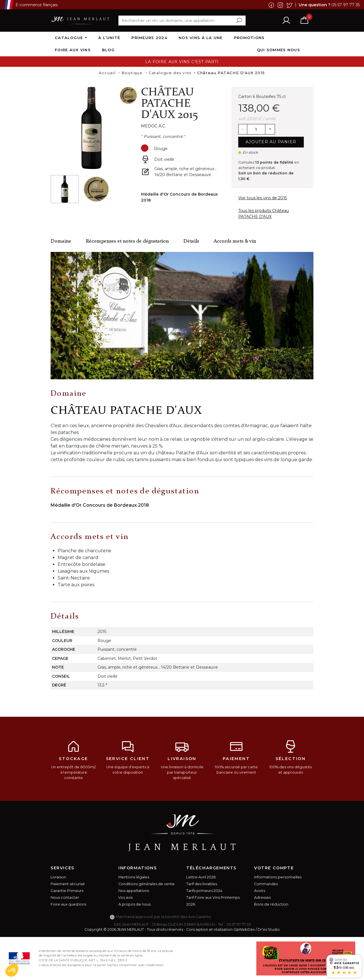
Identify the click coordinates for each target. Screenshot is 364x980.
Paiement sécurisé (68, 884)
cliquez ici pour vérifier (233, 917)
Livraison (58, 877)
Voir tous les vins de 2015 (263, 198)
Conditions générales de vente (147, 884)
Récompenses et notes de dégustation (127, 241)
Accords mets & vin (235, 241)
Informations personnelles (278, 877)
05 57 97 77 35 (346, 5)
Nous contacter (65, 897)
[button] (12, 970)
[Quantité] (256, 129)
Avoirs (260, 891)
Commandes (266, 884)
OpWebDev (244, 929)
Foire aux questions (68, 904)
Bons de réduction (271, 904)
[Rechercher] (182, 20)
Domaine (61, 241)
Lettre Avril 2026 (201, 877)
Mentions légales (134, 877)
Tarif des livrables (202, 884)
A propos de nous (135, 904)
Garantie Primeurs (67, 891)
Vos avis (125, 897)
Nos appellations (134, 891)
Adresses (262, 897)
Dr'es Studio (269, 929)
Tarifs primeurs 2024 (204, 891)
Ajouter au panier (271, 142)
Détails (191, 241)
